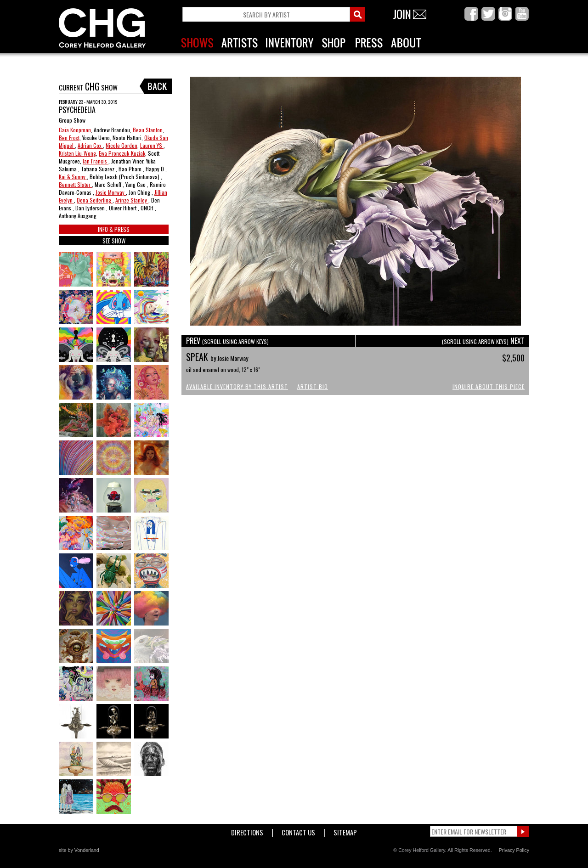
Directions (247, 831)
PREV (227, 341)
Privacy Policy (514, 850)
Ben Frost (69, 138)
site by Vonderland (79, 850)
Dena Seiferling (95, 200)
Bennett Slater (75, 184)
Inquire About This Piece (489, 386)
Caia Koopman (75, 130)
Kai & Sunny (73, 177)
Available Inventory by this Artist (237, 386)
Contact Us (298, 831)
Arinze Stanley (132, 200)
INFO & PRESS (114, 229)
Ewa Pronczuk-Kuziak (122, 153)
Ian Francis (96, 161)
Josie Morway (111, 192)
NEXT (483, 341)
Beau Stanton (148, 130)
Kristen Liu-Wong (77, 153)
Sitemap (345, 831)
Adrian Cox (90, 145)
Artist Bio (313, 386)
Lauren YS (152, 145)
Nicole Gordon (122, 145)
